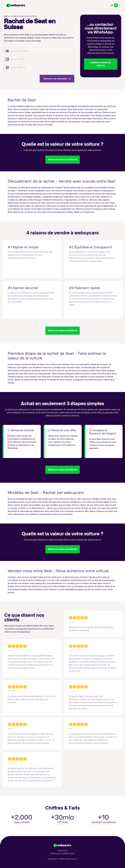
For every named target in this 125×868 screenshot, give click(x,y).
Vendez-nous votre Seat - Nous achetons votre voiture (58, 571)
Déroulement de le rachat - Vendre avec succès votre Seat (62, 181)
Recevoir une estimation (57, 79)
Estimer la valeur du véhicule (101, 64)
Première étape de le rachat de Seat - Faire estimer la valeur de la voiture (57, 356)
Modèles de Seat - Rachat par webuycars (46, 493)
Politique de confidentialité (62, 853)
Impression (63, 851)
